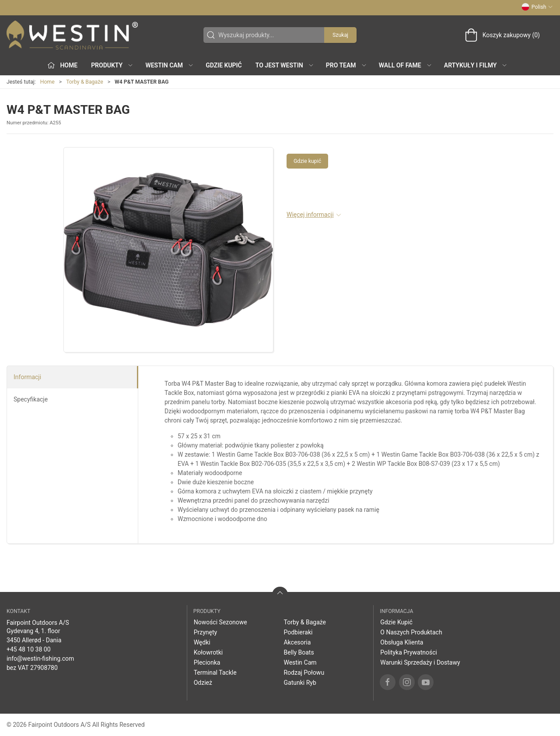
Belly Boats (299, 652)
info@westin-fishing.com (40, 659)
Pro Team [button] (346, 65)
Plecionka (207, 662)
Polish (537, 7)
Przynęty (206, 632)
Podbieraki (298, 632)
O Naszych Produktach (411, 632)
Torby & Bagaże (84, 82)
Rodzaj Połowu (304, 673)
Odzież (203, 683)
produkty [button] (112, 65)
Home (47, 82)
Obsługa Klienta (402, 642)
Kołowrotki (208, 652)
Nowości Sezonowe (220, 622)
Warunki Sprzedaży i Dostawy (420, 662)
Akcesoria (297, 642)
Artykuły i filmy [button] (476, 65)
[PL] (72, 35)
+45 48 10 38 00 (29, 649)
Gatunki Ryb (300, 683)
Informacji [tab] (27, 377)
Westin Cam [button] (170, 65)
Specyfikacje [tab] (31, 399)
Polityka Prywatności (409, 652)
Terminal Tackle (215, 673)
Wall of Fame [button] (406, 65)
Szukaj (340, 35)
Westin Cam (300, 662)
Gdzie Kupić (224, 65)
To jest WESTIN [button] (285, 65)
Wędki (202, 642)
